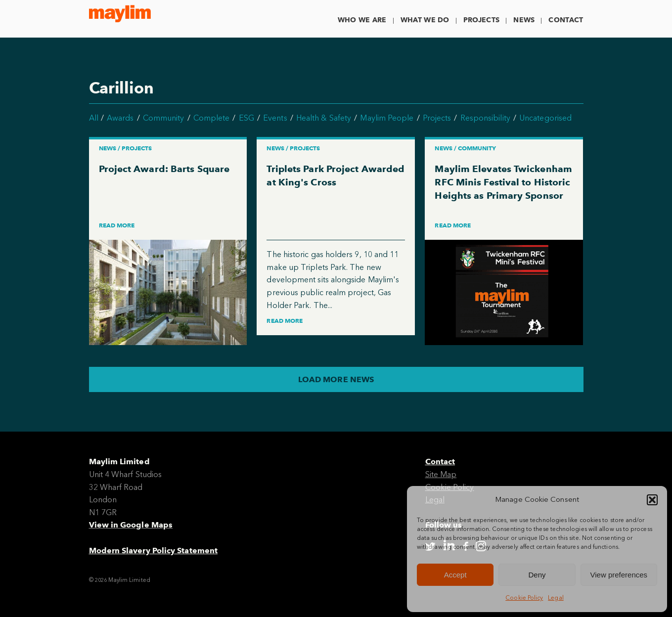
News (524, 20)
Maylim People (387, 118)
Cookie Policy (524, 598)
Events (275, 118)
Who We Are (362, 20)
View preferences (619, 575)
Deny (537, 575)
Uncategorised (545, 118)
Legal (556, 598)
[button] (652, 500)
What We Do (425, 20)
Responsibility (485, 118)
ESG (246, 118)
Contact (566, 20)
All (94, 118)
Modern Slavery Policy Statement (153, 551)
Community (164, 118)
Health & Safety (324, 118)
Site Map (441, 474)
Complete (212, 118)
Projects (481, 20)
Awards (120, 118)
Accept (455, 575)
